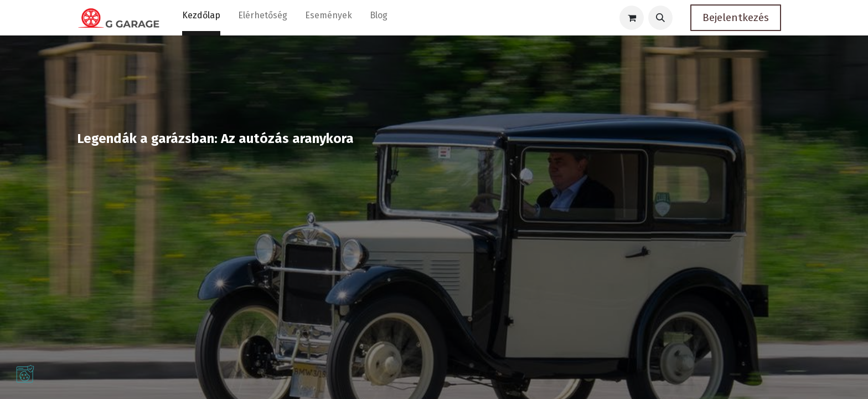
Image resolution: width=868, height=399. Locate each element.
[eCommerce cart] (632, 18)
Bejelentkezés (736, 17)
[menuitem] (201, 18)
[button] (660, 18)
